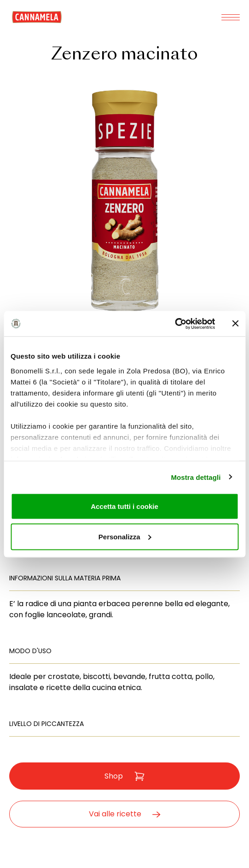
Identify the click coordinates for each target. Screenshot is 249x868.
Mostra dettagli (196, 477)
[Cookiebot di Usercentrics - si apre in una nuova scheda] (175, 324)
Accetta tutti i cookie (124, 506)
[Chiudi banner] (235, 324)
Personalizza (125, 536)
